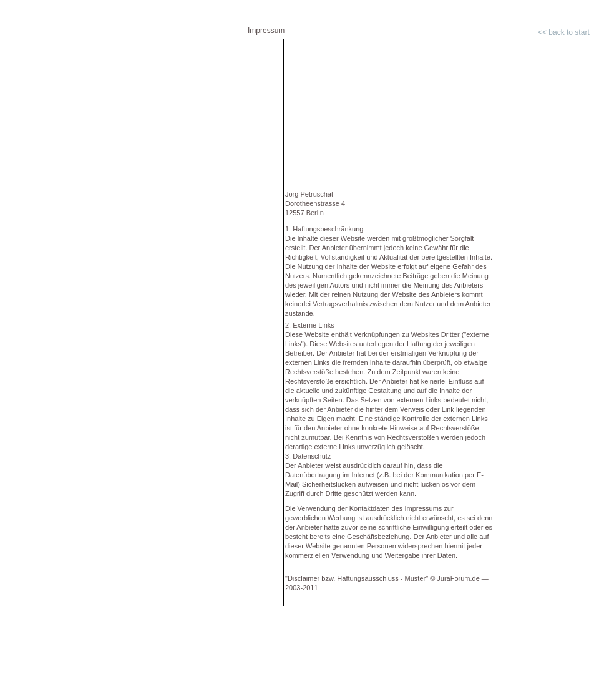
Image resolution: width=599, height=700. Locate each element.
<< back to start (564, 32)
